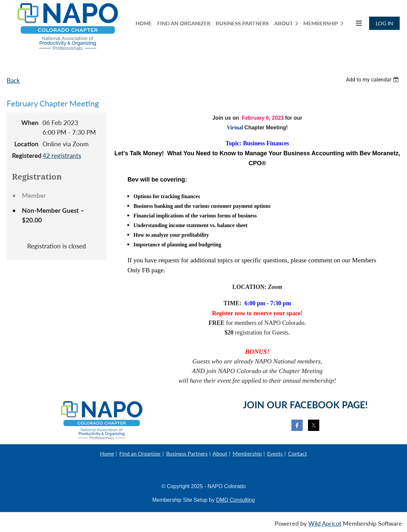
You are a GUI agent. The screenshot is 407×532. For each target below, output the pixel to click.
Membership (247, 453)
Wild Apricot (325, 524)
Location (26, 144)
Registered (25, 155)
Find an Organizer (140, 453)
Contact (298, 453)
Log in (384, 23)
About (220, 453)
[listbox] (373, 80)
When (30, 123)
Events (275, 453)
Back (13, 80)
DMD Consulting (235, 500)
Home (107, 453)
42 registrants (62, 155)
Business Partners (187, 453)
